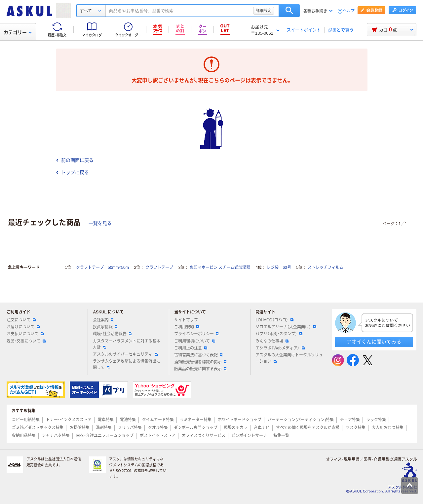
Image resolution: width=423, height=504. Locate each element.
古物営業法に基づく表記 (199, 355)
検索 (289, 11)
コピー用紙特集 (26, 420)
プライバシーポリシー (197, 334)
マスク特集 (356, 428)
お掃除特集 (80, 428)
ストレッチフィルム (326, 268)
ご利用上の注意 (191, 348)
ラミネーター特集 (196, 420)
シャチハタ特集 (56, 436)
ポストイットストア (158, 436)
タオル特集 (158, 428)
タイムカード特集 (158, 420)
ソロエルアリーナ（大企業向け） (286, 327)
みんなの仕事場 (272, 341)
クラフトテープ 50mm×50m (102, 268)
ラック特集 (376, 420)
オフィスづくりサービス (204, 436)
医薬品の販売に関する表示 (201, 369)
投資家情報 (105, 327)
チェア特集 (350, 420)
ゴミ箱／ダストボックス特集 (38, 428)
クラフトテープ (159, 268)
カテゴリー (18, 32)
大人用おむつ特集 (388, 428)
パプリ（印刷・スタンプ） (279, 334)
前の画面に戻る (75, 160)
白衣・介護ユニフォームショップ (105, 436)
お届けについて (23, 327)
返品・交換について (26, 341)
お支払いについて (25, 334)
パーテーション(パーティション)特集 (301, 420)
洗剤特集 (104, 428)
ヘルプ (349, 11)
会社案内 (103, 320)
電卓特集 (106, 420)
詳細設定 (264, 11)
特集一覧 (281, 436)
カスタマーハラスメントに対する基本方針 (127, 344)
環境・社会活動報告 (112, 334)
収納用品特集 (24, 436)
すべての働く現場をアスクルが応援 (308, 428)
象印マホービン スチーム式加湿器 (220, 268)
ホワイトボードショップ (240, 420)
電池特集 (128, 420)
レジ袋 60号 (279, 268)
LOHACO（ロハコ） (274, 320)
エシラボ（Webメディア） (280, 348)
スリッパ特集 (130, 428)
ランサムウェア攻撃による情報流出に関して (127, 364)
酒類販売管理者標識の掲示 (201, 362)
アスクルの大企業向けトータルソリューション (289, 358)
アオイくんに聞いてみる (374, 342)
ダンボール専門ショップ (196, 428)
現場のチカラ (236, 428)
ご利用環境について (195, 341)
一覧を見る (100, 223)
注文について (21, 320)
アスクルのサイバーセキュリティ (125, 354)
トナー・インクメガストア (69, 420)
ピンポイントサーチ (249, 436)
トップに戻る (72, 172)
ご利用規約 (187, 327)
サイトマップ (186, 320)
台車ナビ (262, 428)
